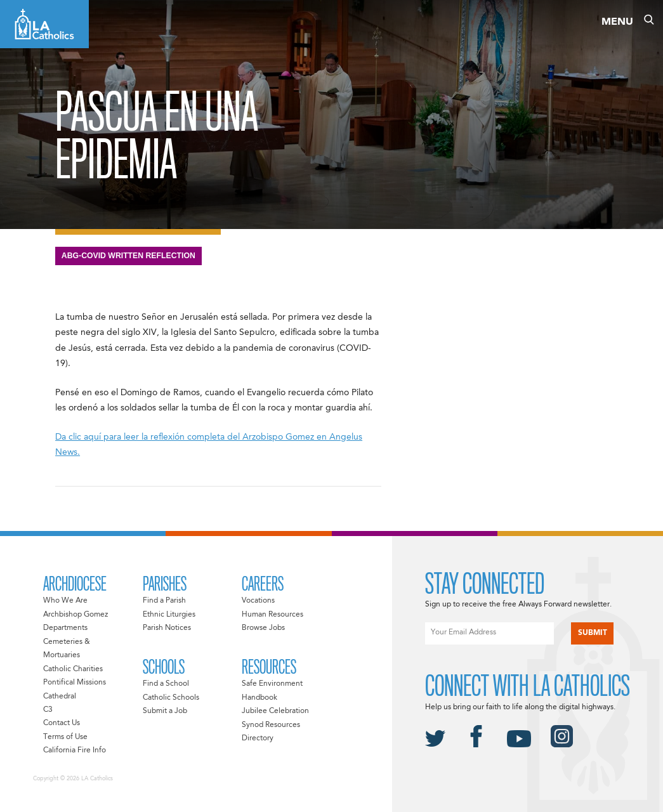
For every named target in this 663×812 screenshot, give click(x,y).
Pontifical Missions (75, 683)
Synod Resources (271, 725)
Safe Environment (272, 684)
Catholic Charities (73, 669)
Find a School (166, 684)
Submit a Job (165, 711)
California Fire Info (75, 750)
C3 (48, 710)
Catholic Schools (171, 698)
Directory (258, 738)
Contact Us (62, 723)
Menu (617, 22)
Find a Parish (164, 601)
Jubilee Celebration (275, 711)
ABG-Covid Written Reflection (128, 256)
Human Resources (272, 615)
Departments (65, 628)
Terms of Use (65, 737)
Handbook (259, 698)
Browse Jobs (263, 628)
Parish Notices (167, 628)
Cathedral (60, 697)
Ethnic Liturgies (169, 615)
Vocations (258, 601)
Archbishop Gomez (75, 615)
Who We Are (65, 601)
